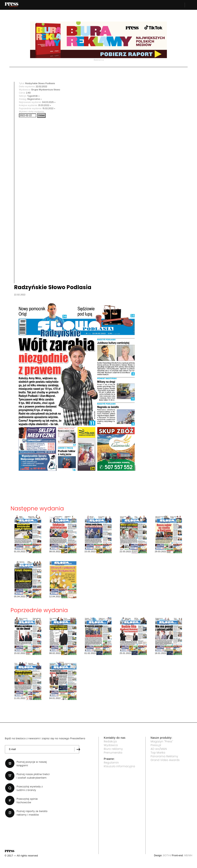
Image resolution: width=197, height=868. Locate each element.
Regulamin (111, 763)
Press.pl (156, 745)
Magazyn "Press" (162, 741)
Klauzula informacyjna (119, 766)
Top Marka (158, 753)
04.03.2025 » (49, 102)
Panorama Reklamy (164, 756)
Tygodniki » (33, 96)
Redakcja (110, 741)
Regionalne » (34, 99)
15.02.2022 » (49, 108)
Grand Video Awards (165, 760)
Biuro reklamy (113, 749)
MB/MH (188, 855)
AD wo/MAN (159, 749)
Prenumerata (113, 753)
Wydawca (111, 745)
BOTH (167, 855)
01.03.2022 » (45, 105)
